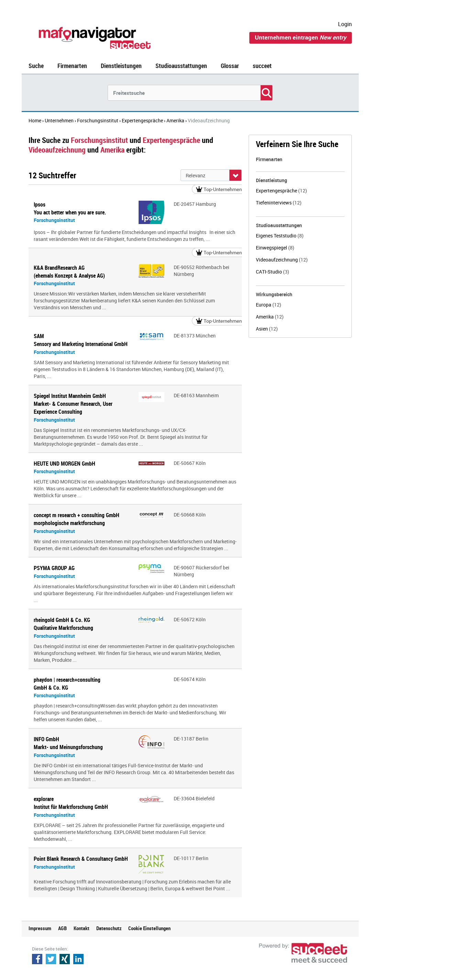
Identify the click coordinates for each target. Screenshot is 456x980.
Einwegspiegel (275, 248)
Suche (36, 66)
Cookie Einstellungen (149, 928)
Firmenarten (72, 66)
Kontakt (82, 928)
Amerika (270, 317)
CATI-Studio (273, 272)
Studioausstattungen (181, 66)
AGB (62, 928)
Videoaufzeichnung (282, 260)
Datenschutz (109, 928)
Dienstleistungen (121, 66)
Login (345, 24)
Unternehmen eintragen (301, 37)
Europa (269, 305)
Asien (267, 329)
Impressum (40, 928)
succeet (262, 66)
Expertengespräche (281, 191)
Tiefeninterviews (279, 203)
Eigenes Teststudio (280, 236)
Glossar (230, 66)
